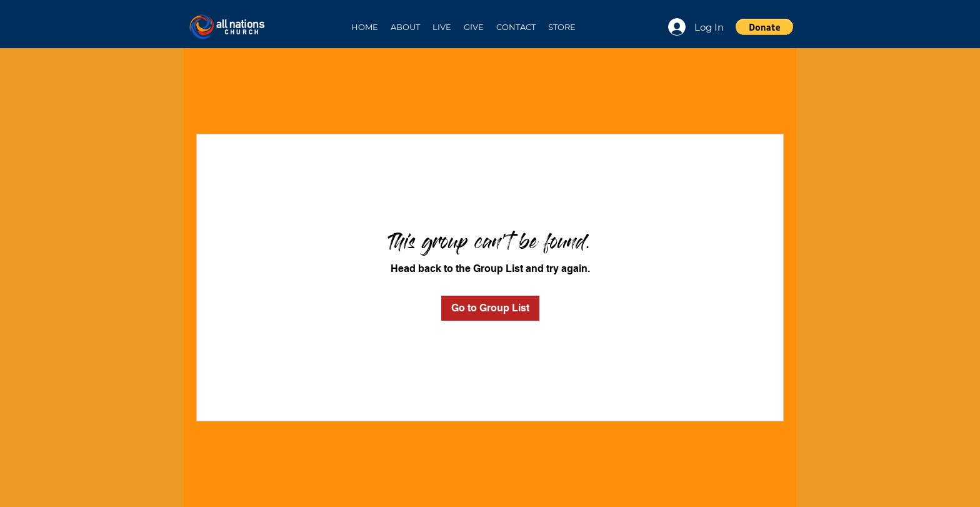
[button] (405, 27)
